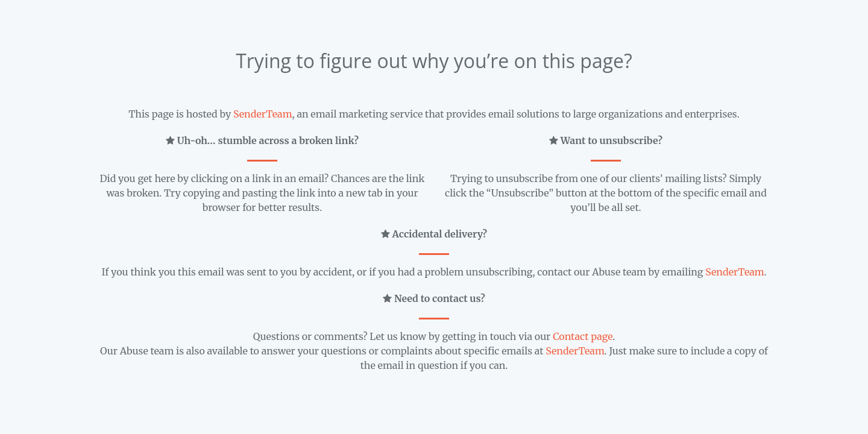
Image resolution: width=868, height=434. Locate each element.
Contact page (583, 336)
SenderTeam (263, 114)
